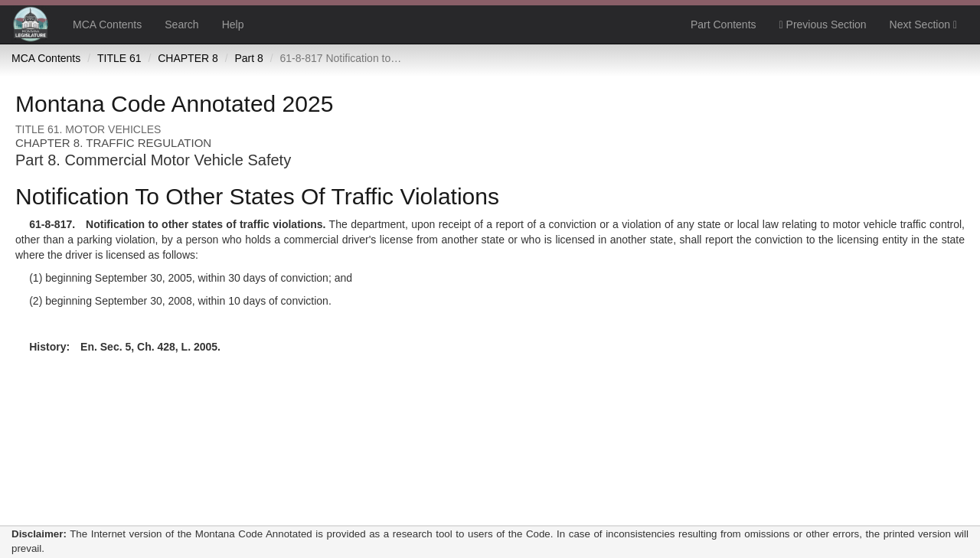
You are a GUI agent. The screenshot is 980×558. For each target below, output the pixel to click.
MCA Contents (107, 24)
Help (233, 24)
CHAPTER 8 (188, 58)
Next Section (923, 24)
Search (181, 24)
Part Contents (724, 24)
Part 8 (248, 58)
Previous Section (823, 24)
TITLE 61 (119, 58)
